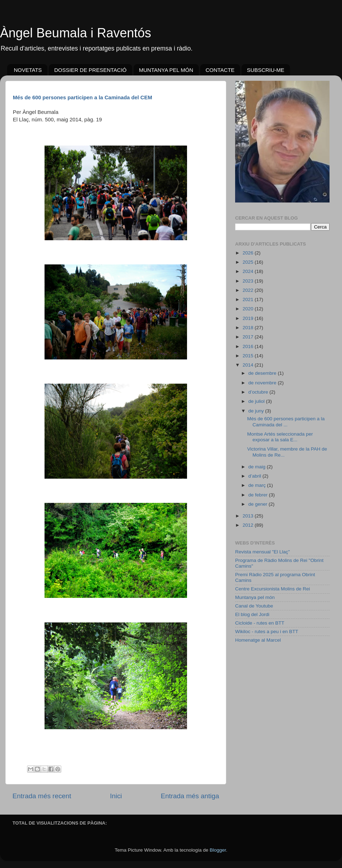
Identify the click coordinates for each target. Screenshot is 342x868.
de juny (257, 411)
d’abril (255, 476)
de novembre (263, 383)
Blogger (218, 850)
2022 (249, 290)
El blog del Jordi (252, 614)
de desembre (263, 373)
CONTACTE (220, 70)
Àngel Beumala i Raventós (76, 33)
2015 (249, 356)
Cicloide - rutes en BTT (260, 623)
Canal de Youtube (254, 606)
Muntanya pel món (255, 597)
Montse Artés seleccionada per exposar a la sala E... (280, 437)
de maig (258, 467)
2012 (249, 525)
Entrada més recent (42, 796)
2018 (249, 328)
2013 (249, 516)
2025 (249, 262)
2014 (249, 365)
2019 (249, 318)
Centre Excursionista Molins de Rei (273, 589)
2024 (249, 271)
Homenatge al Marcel (258, 640)
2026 (249, 253)
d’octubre (259, 392)
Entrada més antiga (190, 796)
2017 (249, 337)
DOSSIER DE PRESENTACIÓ (90, 70)
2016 (249, 346)
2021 (249, 299)
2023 (249, 281)
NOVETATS (28, 70)
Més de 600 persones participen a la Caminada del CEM (82, 98)
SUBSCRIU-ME (266, 70)
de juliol (257, 401)
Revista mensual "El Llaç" (263, 552)
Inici (116, 796)
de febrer (259, 495)
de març (258, 485)
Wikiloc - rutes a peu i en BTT (267, 632)
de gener (258, 504)
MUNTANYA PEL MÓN (166, 70)
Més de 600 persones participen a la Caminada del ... (286, 422)
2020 (249, 309)
